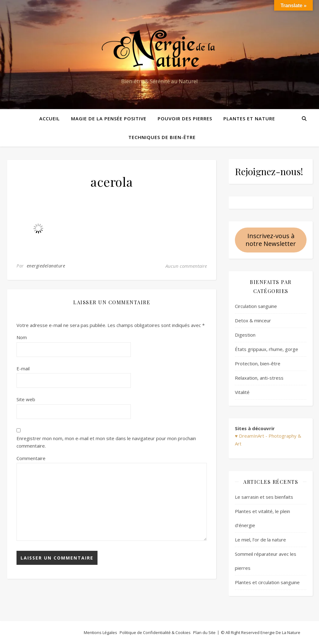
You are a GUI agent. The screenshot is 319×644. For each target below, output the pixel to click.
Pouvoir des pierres (185, 118)
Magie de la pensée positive (109, 118)
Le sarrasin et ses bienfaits (264, 497)
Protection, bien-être (258, 363)
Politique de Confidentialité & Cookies (155, 632)
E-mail (23, 368)
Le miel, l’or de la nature (260, 540)
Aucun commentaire (186, 266)
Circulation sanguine (256, 306)
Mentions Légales (100, 632)
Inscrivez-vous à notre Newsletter (271, 240)
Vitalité (242, 392)
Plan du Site (204, 632)
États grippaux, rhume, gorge (267, 349)
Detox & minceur (253, 320)
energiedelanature (46, 266)
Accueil (50, 118)
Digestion (245, 335)
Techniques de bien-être (162, 137)
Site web (26, 399)
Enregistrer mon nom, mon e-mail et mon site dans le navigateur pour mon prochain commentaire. (106, 442)
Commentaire (31, 458)
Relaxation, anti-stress (259, 378)
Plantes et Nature (249, 118)
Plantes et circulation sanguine (267, 582)
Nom (22, 337)
